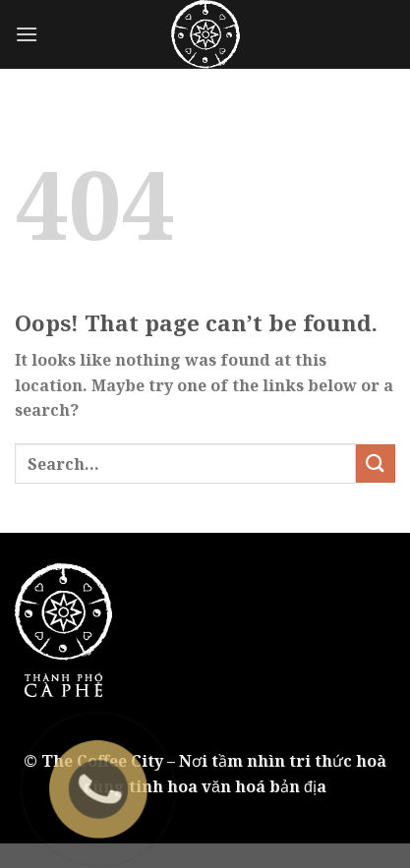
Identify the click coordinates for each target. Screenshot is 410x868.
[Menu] (27, 34)
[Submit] (376, 463)
